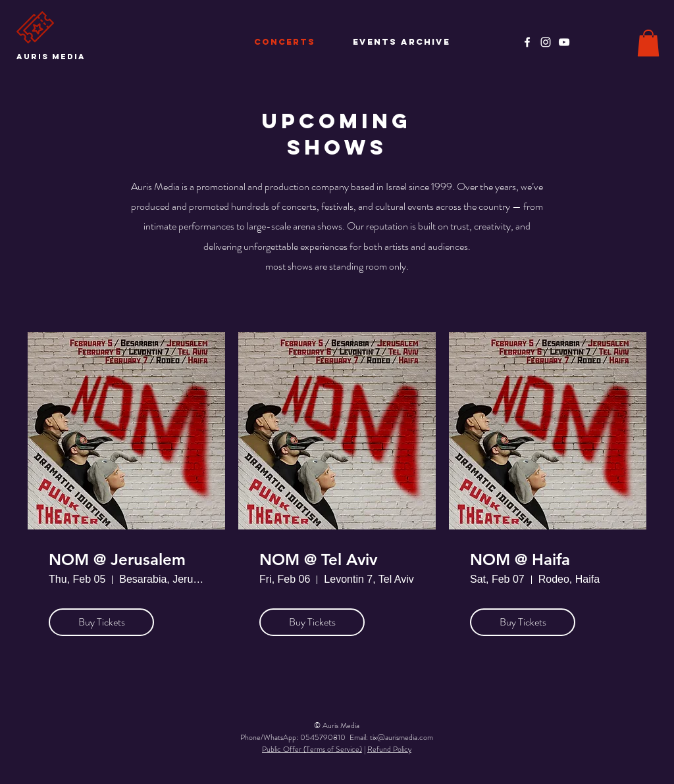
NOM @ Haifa (520, 560)
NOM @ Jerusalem (117, 560)
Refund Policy (389, 749)
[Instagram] (546, 42)
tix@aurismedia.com (402, 737)
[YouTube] (564, 42)
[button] (648, 43)
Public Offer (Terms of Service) (312, 749)
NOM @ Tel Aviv (318, 560)
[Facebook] (527, 42)
